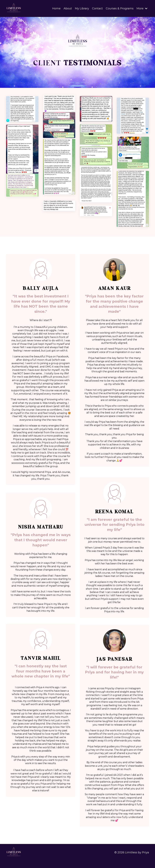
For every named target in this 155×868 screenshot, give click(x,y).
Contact (97, 8)
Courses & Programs (120, 8)
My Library (82, 8)
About (68, 8)
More (142, 8)
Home (56, 8)
